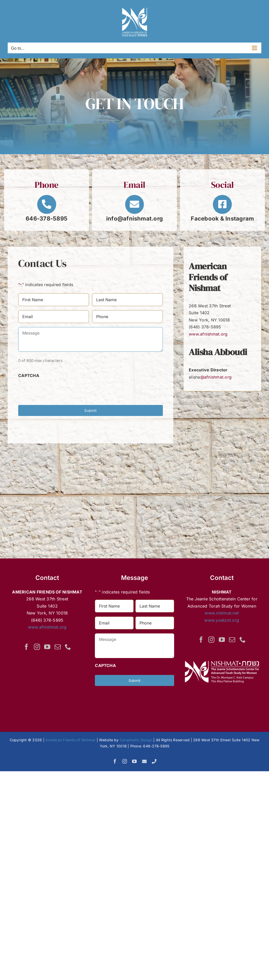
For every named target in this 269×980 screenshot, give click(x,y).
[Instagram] (37, 647)
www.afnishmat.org (208, 334)
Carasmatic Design (136, 740)
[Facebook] (26, 647)
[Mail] (58, 647)
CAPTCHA (29, 376)
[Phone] (68, 647)
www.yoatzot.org (222, 620)
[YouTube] (47, 647)
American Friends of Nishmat (70, 740)
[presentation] (57, 389)
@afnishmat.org (216, 377)
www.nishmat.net (222, 613)
